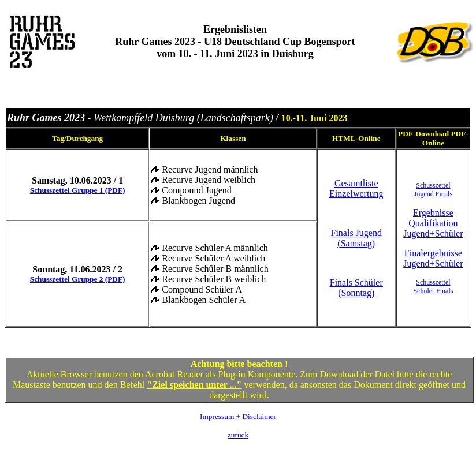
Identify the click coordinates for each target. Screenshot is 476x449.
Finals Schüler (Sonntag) (356, 288)
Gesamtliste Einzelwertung (356, 188)
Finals (444, 291)
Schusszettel (433, 185)
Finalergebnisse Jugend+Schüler (433, 258)
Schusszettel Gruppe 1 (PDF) (78, 190)
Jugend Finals (433, 194)
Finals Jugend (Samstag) (356, 238)
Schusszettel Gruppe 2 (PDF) (78, 279)
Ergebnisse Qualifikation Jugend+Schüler (433, 223)
